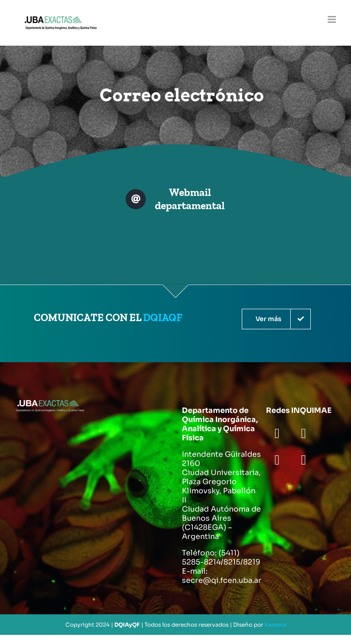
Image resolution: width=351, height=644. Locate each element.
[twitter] (303, 433)
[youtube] (303, 460)
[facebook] (277, 433)
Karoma (275, 625)
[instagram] (277, 460)
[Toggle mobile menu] (332, 19)
